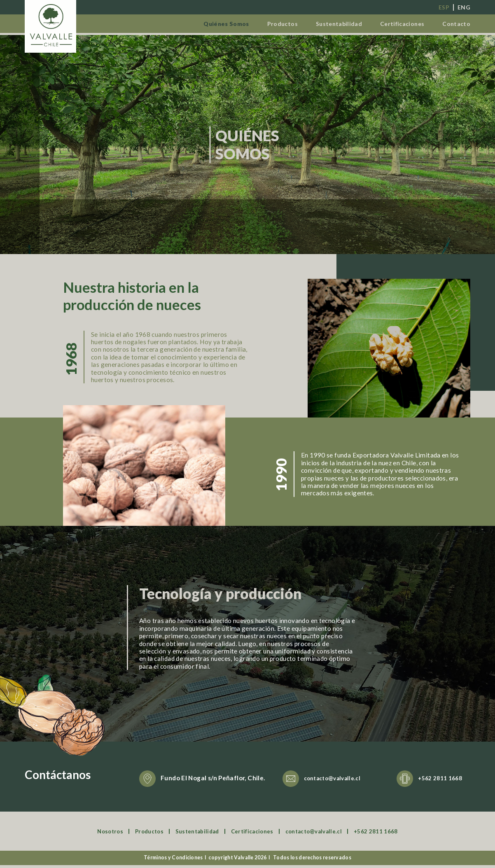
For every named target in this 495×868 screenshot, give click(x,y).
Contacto (455, 23)
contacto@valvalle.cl (336, 781)
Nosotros (96, 834)
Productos (268, 23)
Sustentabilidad (328, 23)
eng (463, 7)
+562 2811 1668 (443, 781)
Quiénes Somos (207, 23)
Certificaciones (397, 23)
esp (442, 7)
